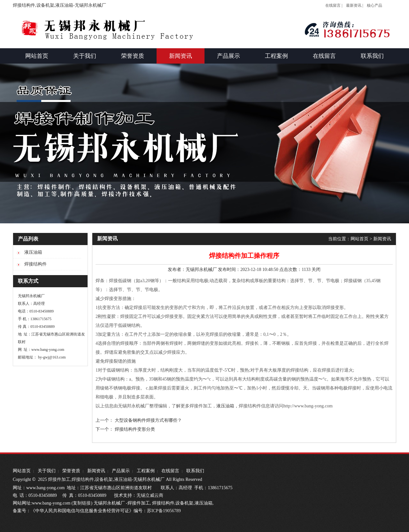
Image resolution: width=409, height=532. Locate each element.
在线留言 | (334, 5)
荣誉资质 (71, 471)
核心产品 (374, 5)
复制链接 (82, 503)
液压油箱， (228, 406)
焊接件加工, (59, 479)
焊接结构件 (83, 479)
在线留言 (170, 471)
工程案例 (146, 471)
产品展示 (121, 471)
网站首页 (359, 239)
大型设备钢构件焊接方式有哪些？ (148, 420)
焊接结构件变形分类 (135, 429)
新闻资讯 (382, 239)
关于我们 (47, 471)
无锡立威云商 (150, 495)
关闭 (316, 270)
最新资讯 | (355, 5)
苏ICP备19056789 (164, 511)
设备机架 (104, 479)
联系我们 (195, 471)
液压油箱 (123, 479)
